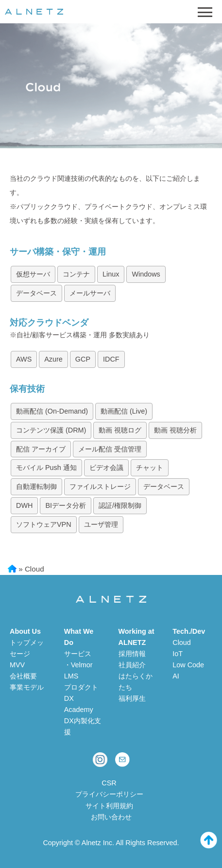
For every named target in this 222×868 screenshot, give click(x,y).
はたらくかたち (136, 682)
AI (176, 676)
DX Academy (79, 704)
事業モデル (27, 687)
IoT (178, 654)
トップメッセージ (27, 648)
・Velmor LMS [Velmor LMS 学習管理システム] (78, 670)
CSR (109, 783)
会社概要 (23, 676)
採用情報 (132, 654)
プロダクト (81, 687)
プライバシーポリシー (109, 794)
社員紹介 (132, 665)
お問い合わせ (111, 817)
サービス (78, 654)
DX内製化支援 (83, 726)
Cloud (182, 642)
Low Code (188, 665)
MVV (17, 665)
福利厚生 (132, 698)
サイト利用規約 (109, 806)
